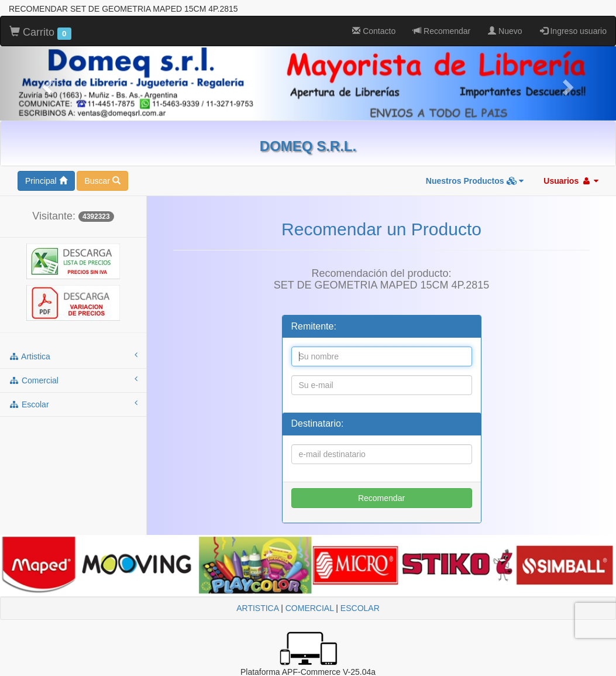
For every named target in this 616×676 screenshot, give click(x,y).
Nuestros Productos (475, 181)
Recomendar (442, 31)
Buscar (102, 181)
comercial (73, 380)
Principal (46, 181)
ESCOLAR (360, 608)
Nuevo (505, 31)
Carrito (40, 33)
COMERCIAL (310, 608)
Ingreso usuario (573, 31)
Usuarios (571, 181)
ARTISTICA (257, 608)
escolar (73, 404)
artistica (73, 356)
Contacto (374, 31)
